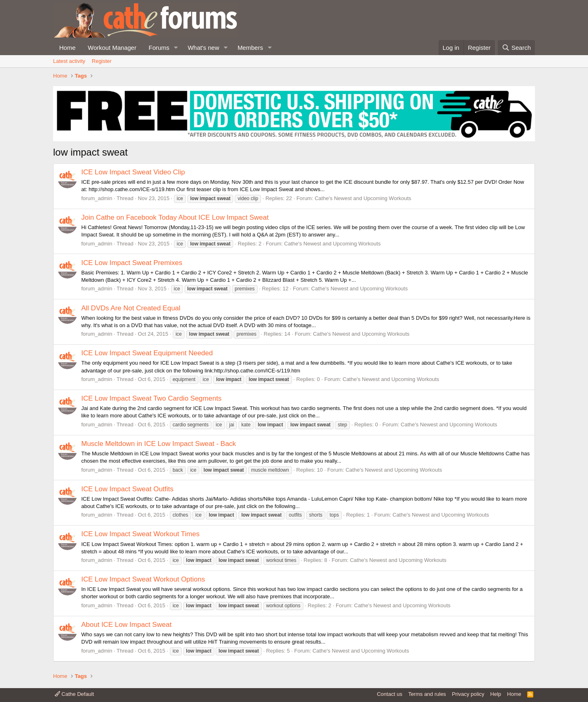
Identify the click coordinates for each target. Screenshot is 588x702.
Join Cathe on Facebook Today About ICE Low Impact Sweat (175, 217)
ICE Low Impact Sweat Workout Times (140, 534)
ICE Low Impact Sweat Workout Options (143, 579)
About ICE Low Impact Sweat (126, 625)
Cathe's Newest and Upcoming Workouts (363, 198)
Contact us (390, 694)
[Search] (516, 48)
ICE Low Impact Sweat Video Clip (133, 172)
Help (496, 694)
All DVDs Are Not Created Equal (131, 308)
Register (102, 61)
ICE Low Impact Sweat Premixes (132, 263)
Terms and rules (427, 694)
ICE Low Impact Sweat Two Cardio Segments (151, 398)
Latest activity (69, 61)
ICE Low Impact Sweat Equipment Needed (147, 353)
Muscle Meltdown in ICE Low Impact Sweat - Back (159, 444)
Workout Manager (112, 48)
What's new (204, 48)
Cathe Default (74, 694)
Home (67, 48)
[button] (176, 48)
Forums (159, 48)
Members (251, 48)
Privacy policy (468, 694)
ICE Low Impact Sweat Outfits (127, 489)
